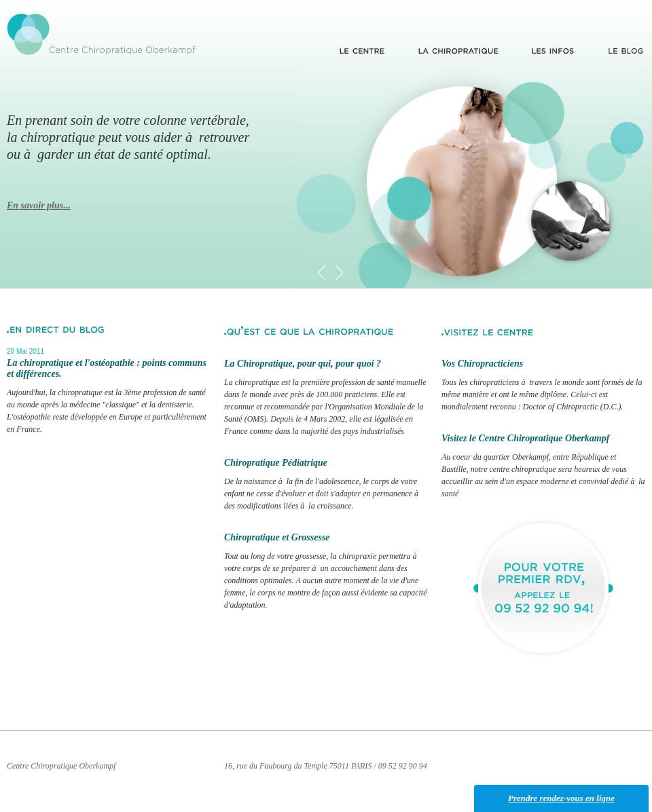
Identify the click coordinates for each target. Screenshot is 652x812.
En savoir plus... (39, 205)
